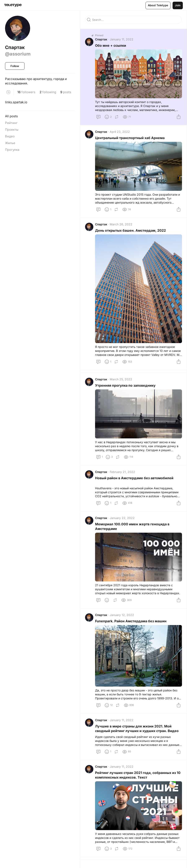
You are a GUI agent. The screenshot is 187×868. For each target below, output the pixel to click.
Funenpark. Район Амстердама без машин (131, 622)
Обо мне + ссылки (111, 46)
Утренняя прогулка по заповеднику (126, 386)
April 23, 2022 (120, 132)
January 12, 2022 (122, 616)
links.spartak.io (16, 102)
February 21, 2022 (123, 472)
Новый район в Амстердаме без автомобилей (134, 479)
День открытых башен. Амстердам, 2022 (131, 231)
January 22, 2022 (122, 519)
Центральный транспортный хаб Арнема (130, 138)
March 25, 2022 (121, 380)
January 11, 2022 (122, 39)
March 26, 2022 (121, 225)
